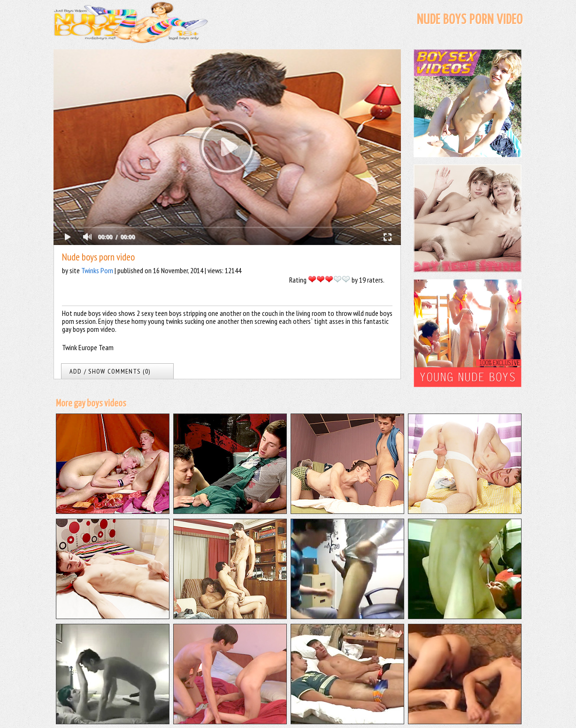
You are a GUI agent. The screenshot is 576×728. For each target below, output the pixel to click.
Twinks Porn (97, 270)
